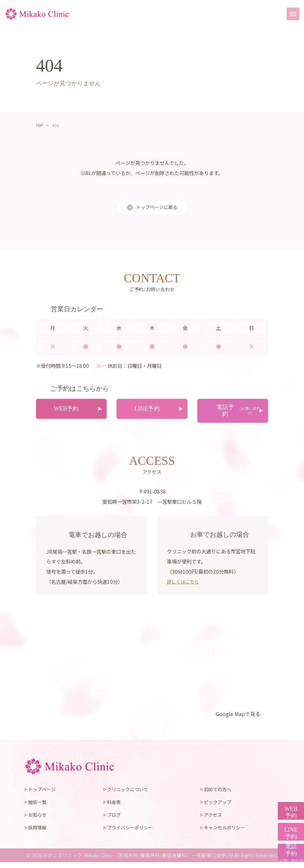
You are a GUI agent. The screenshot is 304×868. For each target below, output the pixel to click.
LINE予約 (288, 801)
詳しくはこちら (184, 586)
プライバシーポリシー (132, 833)
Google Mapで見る (236, 719)
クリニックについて (129, 795)
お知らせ (39, 820)
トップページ (44, 795)
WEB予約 (288, 756)
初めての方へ (219, 795)
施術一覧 (39, 807)
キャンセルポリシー (227, 833)
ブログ (114, 820)
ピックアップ (219, 807)
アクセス (214, 820)
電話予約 (288, 847)
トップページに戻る (157, 208)
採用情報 (39, 833)
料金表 (114, 807)
